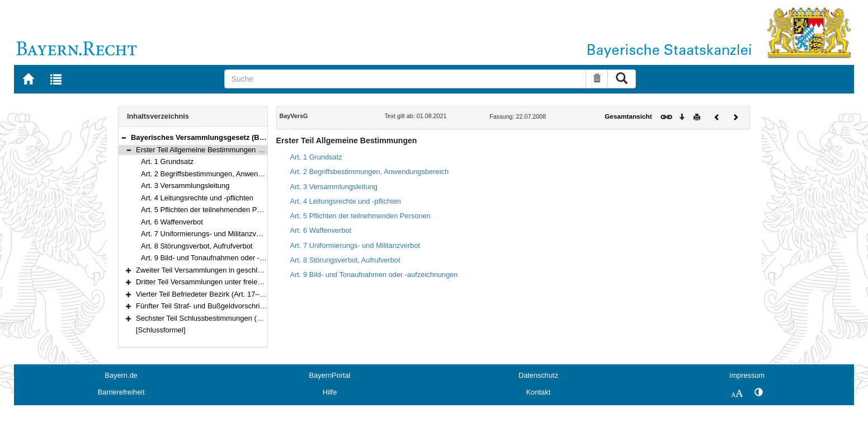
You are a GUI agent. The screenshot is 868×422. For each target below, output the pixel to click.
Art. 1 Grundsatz (167, 161)
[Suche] (405, 79)
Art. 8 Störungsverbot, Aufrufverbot (197, 246)
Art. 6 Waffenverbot (172, 222)
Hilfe (330, 392)
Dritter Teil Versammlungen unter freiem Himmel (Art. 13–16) (233, 282)
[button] (124, 137)
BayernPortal (330, 375)
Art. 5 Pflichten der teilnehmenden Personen (212, 210)
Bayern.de (121, 375)
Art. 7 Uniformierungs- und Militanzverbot (207, 234)
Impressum (747, 375)
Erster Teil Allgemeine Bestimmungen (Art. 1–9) (212, 150)
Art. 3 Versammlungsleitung (185, 186)
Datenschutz (538, 375)
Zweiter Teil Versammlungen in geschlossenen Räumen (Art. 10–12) (245, 270)
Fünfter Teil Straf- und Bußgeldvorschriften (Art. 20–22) (224, 306)
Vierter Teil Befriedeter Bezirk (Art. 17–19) (203, 294)
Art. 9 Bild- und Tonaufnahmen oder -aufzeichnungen (226, 258)
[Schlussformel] (161, 330)
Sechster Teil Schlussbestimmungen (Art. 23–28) (214, 318)
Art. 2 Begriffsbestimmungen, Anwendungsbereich (221, 174)
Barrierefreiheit (121, 392)
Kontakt (538, 392)
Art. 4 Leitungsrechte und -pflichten (197, 198)
